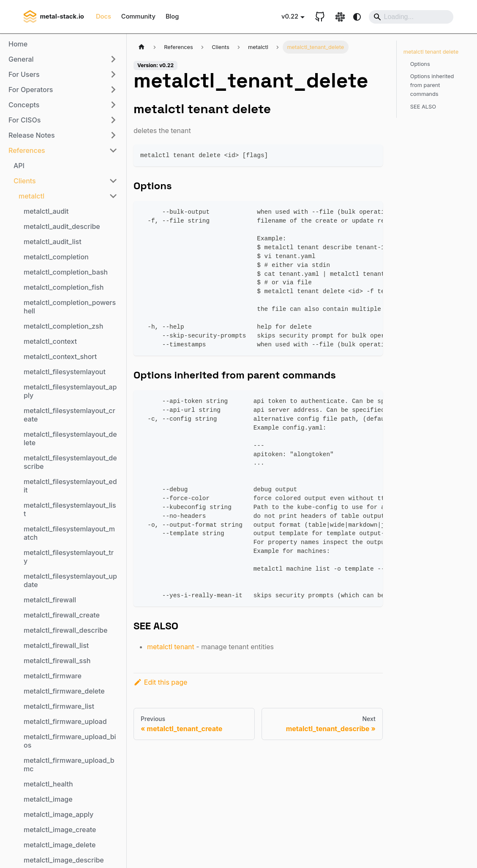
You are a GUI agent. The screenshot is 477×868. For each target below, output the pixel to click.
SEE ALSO (423, 107)
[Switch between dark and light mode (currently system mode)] (357, 17)
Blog (172, 16)
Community (138, 16)
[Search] (411, 17)
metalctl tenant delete (431, 52)
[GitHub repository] (320, 17)
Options (420, 64)
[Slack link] (340, 17)
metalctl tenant (171, 647)
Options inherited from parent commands (432, 85)
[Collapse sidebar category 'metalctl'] (113, 196)
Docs (104, 16)
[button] (63, 59)
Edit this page (160, 682)
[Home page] (142, 47)
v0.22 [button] (290, 16)
